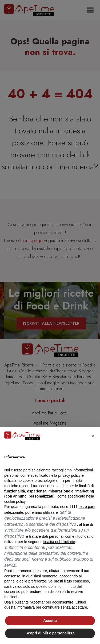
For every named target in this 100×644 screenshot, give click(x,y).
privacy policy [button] (69, 475)
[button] (93, 436)
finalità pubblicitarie (59, 542)
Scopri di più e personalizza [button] (50, 633)
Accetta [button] (50, 621)
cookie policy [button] (15, 502)
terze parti (87, 507)
